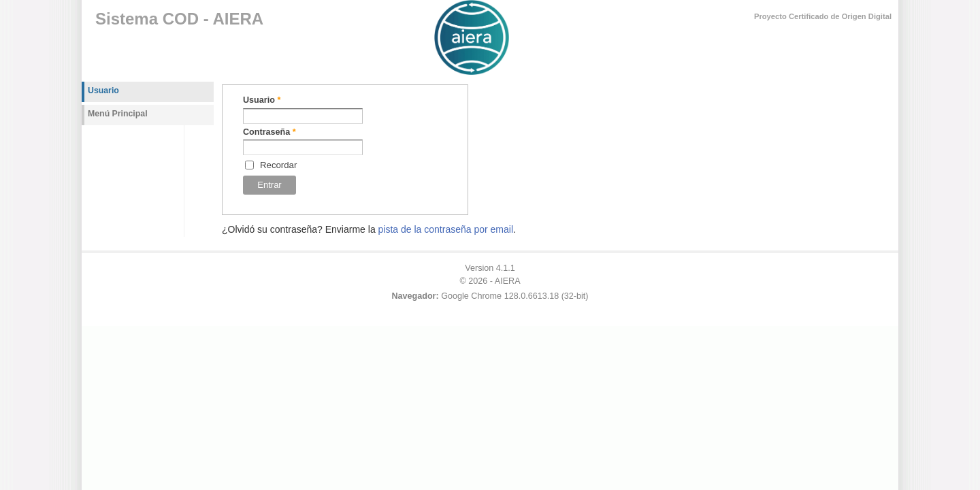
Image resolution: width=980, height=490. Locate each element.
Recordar (278, 165)
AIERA (508, 281)
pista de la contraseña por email (446, 229)
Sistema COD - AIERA (179, 19)
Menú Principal (118, 114)
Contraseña (269, 132)
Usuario (262, 100)
